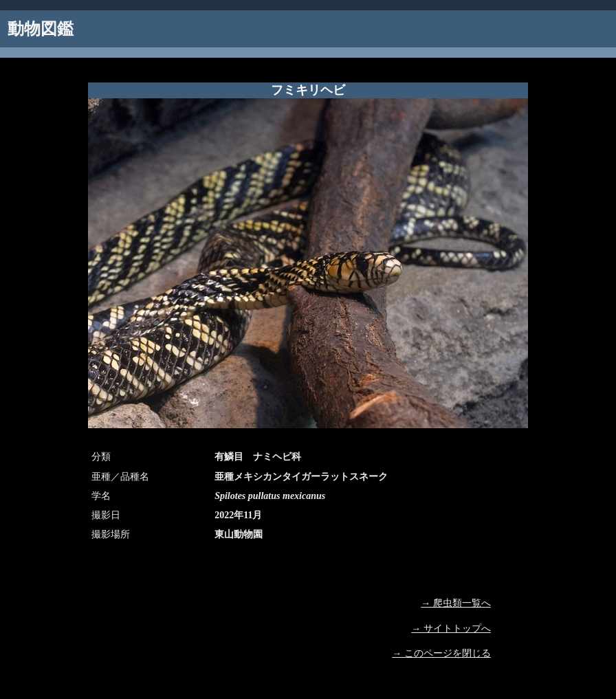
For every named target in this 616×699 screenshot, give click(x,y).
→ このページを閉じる (441, 653)
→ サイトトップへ (451, 629)
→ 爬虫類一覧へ (456, 603)
